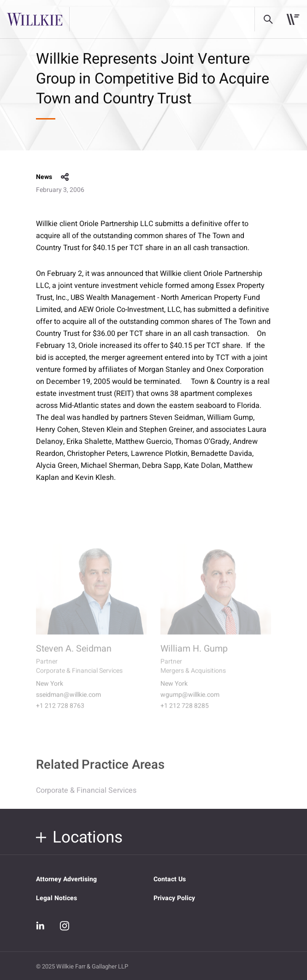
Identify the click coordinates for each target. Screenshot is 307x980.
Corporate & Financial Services (86, 795)
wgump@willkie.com (190, 701)
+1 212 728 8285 (185, 712)
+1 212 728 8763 (60, 712)
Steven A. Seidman (74, 654)
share (65, 177)
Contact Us (170, 879)
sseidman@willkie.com (68, 701)
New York (50, 690)
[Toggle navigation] (293, 19)
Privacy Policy (174, 898)
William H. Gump (194, 654)
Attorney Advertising (66, 879)
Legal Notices (56, 898)
